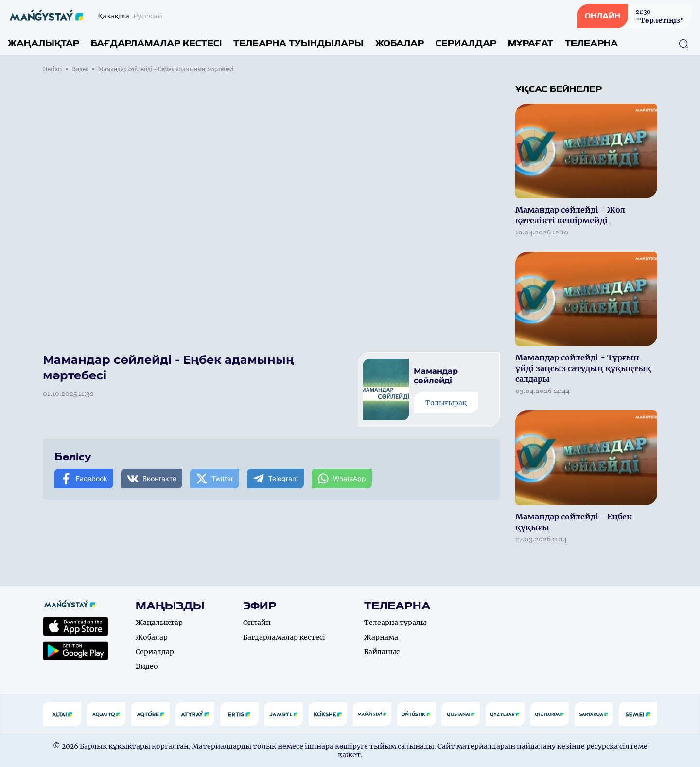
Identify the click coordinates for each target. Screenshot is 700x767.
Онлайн (257, 623)
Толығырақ (446, 403)
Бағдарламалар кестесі (156, 44)
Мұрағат (531, 44)
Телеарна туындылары (298, 44)
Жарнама (381, 637)
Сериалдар (466, 44)
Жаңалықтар (44, 44)
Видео (80, 69)
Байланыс (382, 652)
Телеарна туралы (395, 623)
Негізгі (52, 69)
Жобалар (400, 44)
